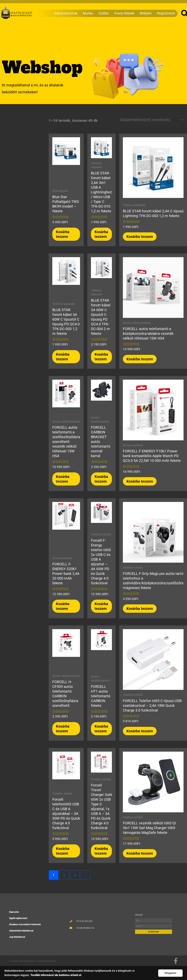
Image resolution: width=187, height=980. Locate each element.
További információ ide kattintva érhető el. (56, 975)
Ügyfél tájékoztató (26, 922)
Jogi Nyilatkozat (25, 930)
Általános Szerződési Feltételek (29, 925)
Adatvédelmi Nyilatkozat (27, 927)
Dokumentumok (66, 8)
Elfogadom (170, 973)
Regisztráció (166, 8)
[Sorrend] (151, 120)
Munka (88, 8)
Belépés (146, 8)
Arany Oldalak (124, 8)
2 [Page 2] (64, 875)
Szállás (104, 8)
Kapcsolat (24, 919)
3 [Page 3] (75, 875)
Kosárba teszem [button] (63, 234)
